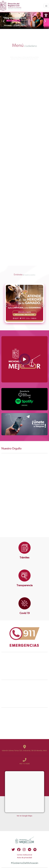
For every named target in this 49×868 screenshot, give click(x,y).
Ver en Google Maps (24, 816)
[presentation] (4, 21)
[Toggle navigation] (46, 6)
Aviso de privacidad (24, 858)
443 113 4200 (24, 764)
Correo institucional (24, 855)
